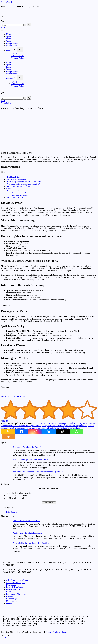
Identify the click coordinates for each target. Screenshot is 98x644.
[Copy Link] (8, 432)
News (3, 103)
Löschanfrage (12, 602)
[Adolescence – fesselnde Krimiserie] (6, 537)
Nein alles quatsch (17, 498)
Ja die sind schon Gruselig (20, 493)
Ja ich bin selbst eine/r (18, 496)
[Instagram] (35, 432)
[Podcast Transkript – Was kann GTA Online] (6, 463)
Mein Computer (13, 604)
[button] (25, 25)
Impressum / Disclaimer (16, 597)
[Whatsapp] (76, 432)
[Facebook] (22, 432)
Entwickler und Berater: (20, 195)
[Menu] (2, 30)
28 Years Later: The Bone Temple (13, 396)
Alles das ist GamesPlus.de (17, 583)
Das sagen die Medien (15, 191)
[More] (8, 437)
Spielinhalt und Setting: (20, 193)
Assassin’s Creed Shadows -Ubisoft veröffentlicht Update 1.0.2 (38, 472)
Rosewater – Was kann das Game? (27, 447)
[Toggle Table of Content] (3, 173)
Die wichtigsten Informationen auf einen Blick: (25, 182)
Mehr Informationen (48, 426)
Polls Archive (12, 512)
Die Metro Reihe (13, 177)
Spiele (9, 103)
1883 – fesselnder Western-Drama (26, 521)
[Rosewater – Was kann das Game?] (6, 451)
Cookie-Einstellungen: (15, 586)
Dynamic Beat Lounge (15, 590)
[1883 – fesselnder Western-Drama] (6, 525)
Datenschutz (11, 588)
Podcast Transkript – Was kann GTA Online (30, 459)
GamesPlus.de (7, 2)
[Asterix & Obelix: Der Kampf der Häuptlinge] (6, 547)
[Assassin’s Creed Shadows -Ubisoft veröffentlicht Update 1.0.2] (6, 476)
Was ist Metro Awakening (17, 179)
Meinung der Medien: (15, 197)
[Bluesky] (49, 432)
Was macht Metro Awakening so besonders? (23, 184)
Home (9, 595)
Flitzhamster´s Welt (14, 593)
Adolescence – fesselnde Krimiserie (27, 533)
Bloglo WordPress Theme (56, 637)
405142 (5, 421)
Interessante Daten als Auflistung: (20, 186)
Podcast (9, 606)
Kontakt (9, 599)
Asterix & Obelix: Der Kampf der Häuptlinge (31, 543)
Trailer (10, 188)
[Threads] (63, 432)
